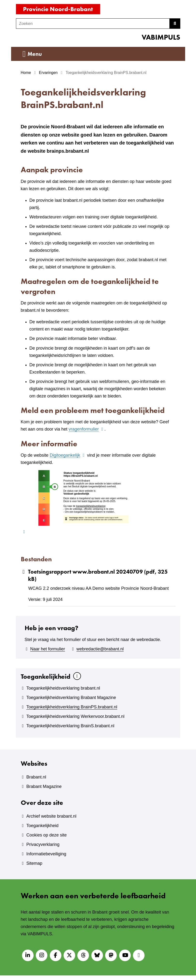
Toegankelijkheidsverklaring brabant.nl (63, 688)
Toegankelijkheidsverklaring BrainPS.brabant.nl (72, 707)
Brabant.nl (36, 777)
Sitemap (34, 863)
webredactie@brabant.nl (100, 649)
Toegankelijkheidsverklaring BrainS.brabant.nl (70, 726)
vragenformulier (86, 429)
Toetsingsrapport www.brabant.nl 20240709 (94, 575)
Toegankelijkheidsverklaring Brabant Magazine (71, 698)
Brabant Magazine (44, 786)
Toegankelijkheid (46, 676)
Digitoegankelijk (68, 455)
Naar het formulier (48, 649)
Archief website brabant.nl (51, 816)
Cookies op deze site (47, 835)
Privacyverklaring (43, 844)
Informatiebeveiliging (46, 854)
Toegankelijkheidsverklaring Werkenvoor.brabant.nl (75, 716)
